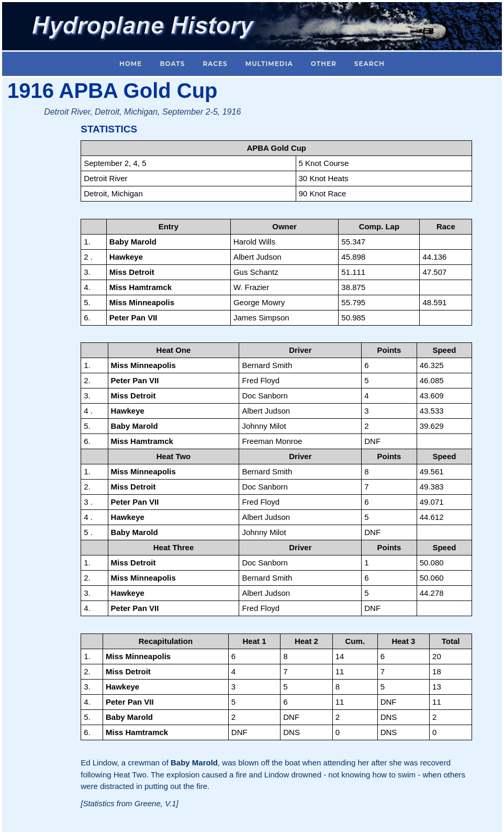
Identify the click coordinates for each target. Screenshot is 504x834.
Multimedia (269, 64)
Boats (172, 64)
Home (131, 64)
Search (369, 64)
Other (324, 64)
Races (215, 64)
